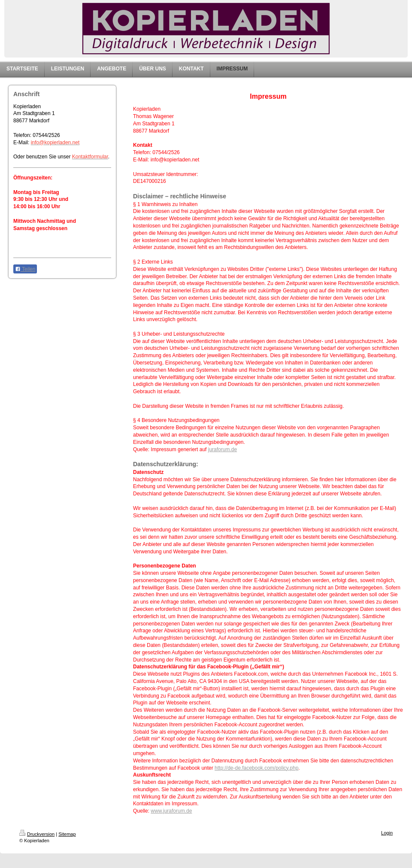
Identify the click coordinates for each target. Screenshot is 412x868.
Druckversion (37, 834)
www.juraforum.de (171, 811)
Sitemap (67, 834)
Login (387, 833)
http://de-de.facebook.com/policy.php (256, 768)
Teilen (25, 269)
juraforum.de (223, 449)
